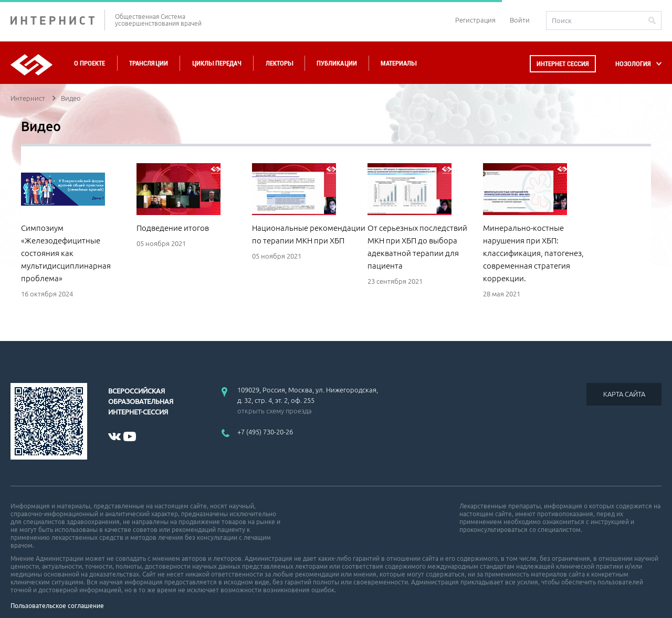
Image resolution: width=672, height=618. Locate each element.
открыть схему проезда (275, 411)
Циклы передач (217, 63)
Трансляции (149, 63)
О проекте (90, 63)
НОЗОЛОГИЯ (633, 64)
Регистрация (475, 20)
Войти (520, 20)
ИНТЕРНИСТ (58, 20)
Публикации (337, 63)
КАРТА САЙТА (624, 394)
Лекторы (279, 63)
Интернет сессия (563, 64)
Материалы (398, 63)
